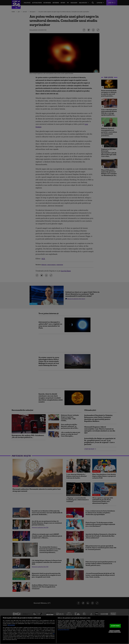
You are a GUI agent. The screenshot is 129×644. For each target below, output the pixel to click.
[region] (64, 630)
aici (54, 633)
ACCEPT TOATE (115, 626)
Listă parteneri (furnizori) (63, 630)
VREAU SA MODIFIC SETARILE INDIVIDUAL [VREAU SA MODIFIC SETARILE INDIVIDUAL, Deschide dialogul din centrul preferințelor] (115, 631)
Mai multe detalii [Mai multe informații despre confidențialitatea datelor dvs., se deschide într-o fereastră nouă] (11, 625)
